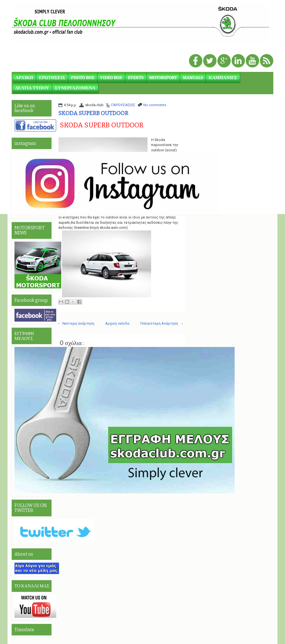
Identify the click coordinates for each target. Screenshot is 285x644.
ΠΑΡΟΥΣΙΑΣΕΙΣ (123, 105)
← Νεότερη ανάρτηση (76, 323)
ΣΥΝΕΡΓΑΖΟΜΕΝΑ (75, 88)
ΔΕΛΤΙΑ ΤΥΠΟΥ (32, 88)
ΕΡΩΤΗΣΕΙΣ (52, 78)
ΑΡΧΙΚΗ (24, 78)
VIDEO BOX (111, 78)
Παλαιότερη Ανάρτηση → (162, 323)
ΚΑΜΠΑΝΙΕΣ (223, 78)
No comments (155, 105)
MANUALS (193, 78)
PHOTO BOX (83, 78)
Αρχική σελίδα (117, 323)
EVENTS (136, 78)
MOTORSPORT (163, 78)
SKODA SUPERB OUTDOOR (93, 113)
